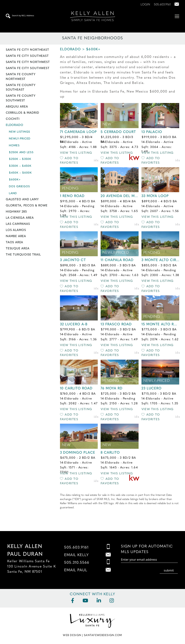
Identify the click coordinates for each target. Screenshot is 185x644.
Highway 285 (16, 212)
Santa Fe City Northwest (28, 62)
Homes (14, 146)
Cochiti (13, 119)
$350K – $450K (20, 166)
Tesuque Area (18, 249)
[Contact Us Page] (175, 5)
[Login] (144, 5)
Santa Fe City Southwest (28, 68)
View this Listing (76, 153)
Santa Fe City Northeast (27, 50)
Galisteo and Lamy (22, 200)
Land (13, 194)
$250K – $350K (20, 159)
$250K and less (21, 153)
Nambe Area (16, 236)
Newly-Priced (20, 139)
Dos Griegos (19, 187)
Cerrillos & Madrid (22, 113)
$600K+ (15, 180)
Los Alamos (16, 230)
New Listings (20, 132)
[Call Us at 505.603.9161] (161, 5)
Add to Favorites (69, 161)
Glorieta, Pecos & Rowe (27, 206)
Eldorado (14, 125)
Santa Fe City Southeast (27, 56)
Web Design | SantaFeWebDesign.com (92, 635)
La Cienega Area (20, 218)
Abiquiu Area (17, 107)
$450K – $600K (20, 173)
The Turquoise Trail (23, 255)
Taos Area (14, 243)
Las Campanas (18, 224)
